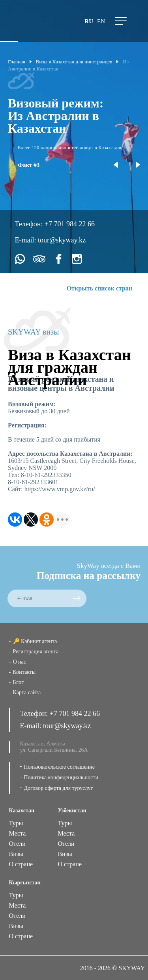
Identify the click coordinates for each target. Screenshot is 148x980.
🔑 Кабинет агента (35, 641)
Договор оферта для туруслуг (59, 788)
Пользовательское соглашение (60, 767)
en (101, 21)
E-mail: (26, 240)
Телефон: (30, 224)
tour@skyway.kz (62, 240)
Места (18, 833)
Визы (16, 854)
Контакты (24, 672)
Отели (17, 844)
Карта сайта (27, 692)
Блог (19, 682)
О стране (21, 864)
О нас (20, 662)
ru (89, 21)
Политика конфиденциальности (61, 778)
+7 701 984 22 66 (70, 224)
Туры (16, 823)
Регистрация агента (36, 652)
